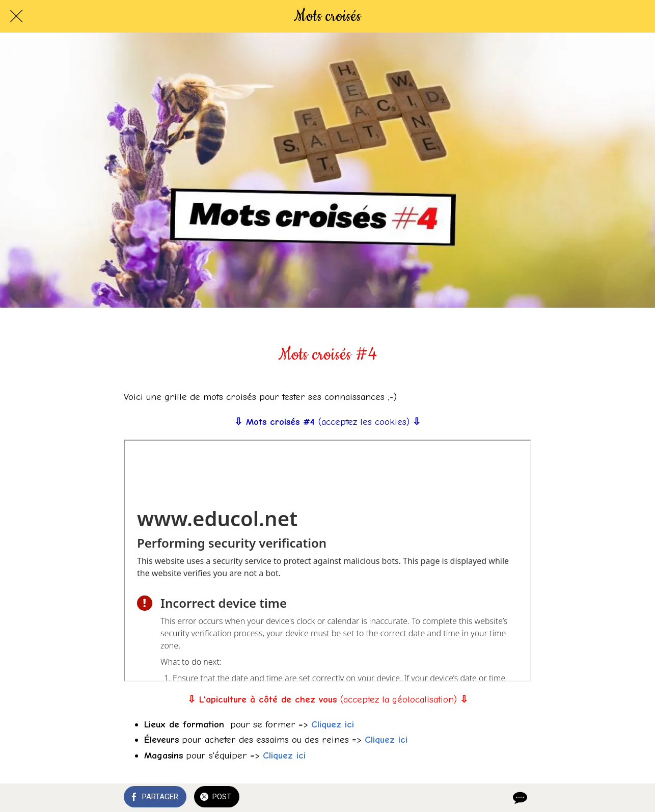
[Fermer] (16, 16)
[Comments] (519, 798)
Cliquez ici (333, 724)
